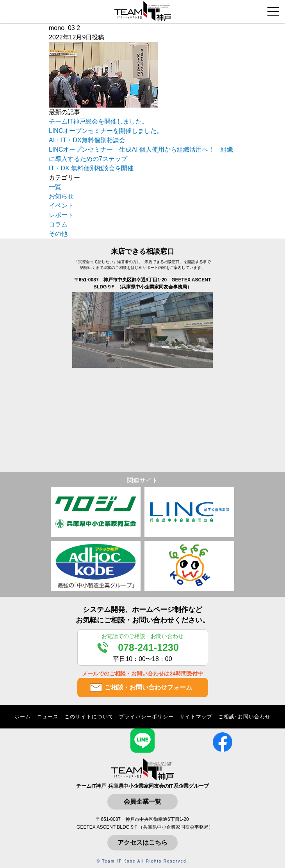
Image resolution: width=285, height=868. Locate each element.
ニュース (48, 717)
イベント (61, 206)
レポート (61, 215)
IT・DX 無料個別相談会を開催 (91, 168)
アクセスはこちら (142, 842)
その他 (58, 234)
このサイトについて (89, 717)
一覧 (55, 187)
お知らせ (61, 196)
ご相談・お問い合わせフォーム (148, 687)
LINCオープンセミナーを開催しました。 (106, 131)
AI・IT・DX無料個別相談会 (87, 140)
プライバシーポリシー (146, 717)
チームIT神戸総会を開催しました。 (98, 121)
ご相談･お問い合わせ (244, 717)
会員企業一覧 (142, 802)
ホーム (23, 717)
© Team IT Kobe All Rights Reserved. (143, 861)
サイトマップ (196, 717)
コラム (58, 224)
